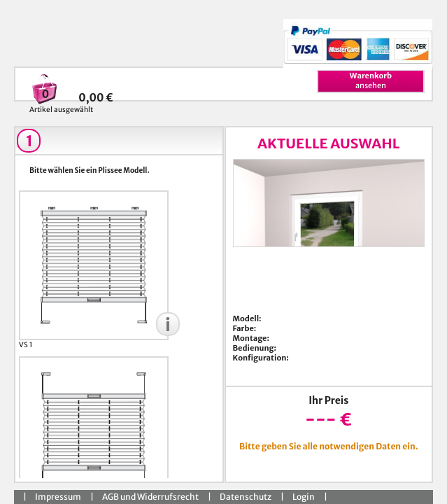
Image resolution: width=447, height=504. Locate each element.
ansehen (371, 80)
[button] (168, 324)
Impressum (58, 497)
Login (304, 497)
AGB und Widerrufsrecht (150, 497)
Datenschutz (246, 497)
